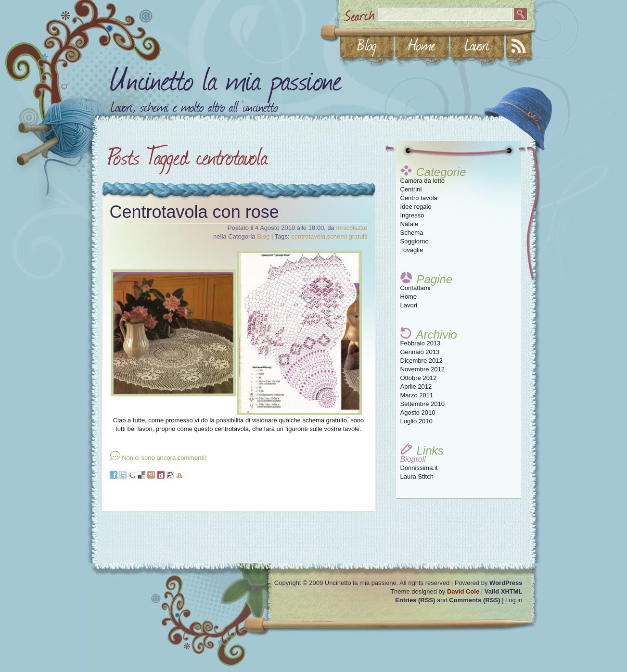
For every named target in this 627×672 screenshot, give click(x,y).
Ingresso (412, 215)
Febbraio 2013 (421, 343)
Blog (263, 236)
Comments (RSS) (474, 600)
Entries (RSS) (415, 600)
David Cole (463, 591)
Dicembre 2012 (422, 361)
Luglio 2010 (416, 421)
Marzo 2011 (417, 395)
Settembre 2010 (423, 404)
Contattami (416, 288)
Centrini (411, 189)
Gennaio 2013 (420, 352)
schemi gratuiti (347, 236)
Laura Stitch (417, 476)
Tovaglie (412, 250)
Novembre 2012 (423, 369)
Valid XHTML (504, 591)
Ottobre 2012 (419, 378)
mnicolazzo (352, 228)
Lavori (409, 305)
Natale (409, 224)
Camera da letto (423, 181)
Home (409, 297)
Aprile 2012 (416, 387)
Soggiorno (415, 241)
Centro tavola (419, 198)
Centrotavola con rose (194, 212)
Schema (412, 233)
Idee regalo (416, 207)
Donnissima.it (419, 468)
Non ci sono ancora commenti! (164, 458)
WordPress (506, 583)
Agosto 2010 (418, 412)
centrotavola (308, 236)
